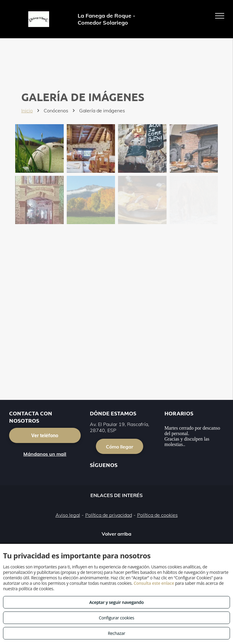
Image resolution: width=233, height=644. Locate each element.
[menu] (220, 16)
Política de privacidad (109, 515)
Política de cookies (157, 515)
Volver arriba (116, 534)
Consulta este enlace (154, 583)
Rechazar (116, 633)
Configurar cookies (117, 618)
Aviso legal (68, 515)
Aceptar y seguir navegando (116, 602)
